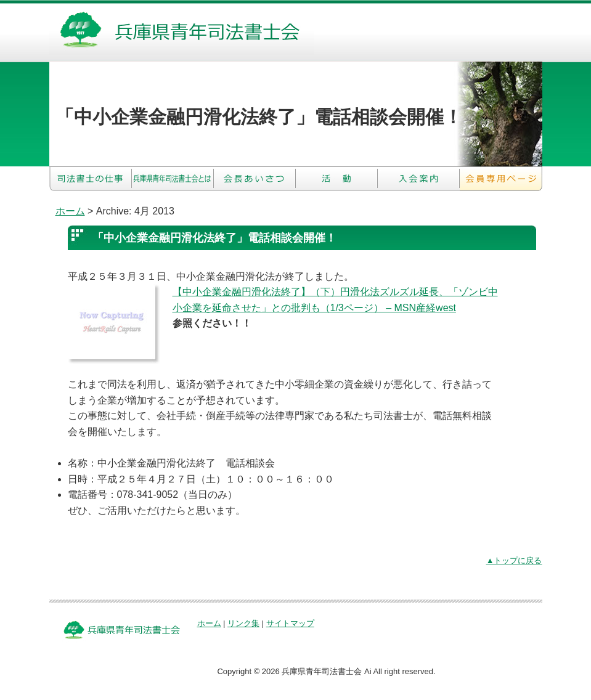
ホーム (70, 211)
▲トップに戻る (514, 560)
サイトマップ (290, 623)
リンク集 (243, 623)
